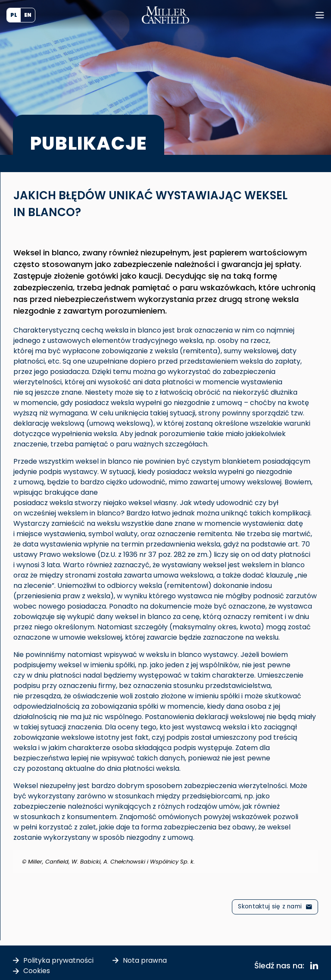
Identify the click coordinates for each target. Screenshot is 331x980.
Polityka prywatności (59, 960)
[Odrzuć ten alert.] (312, 855)
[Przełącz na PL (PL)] (14, 15)
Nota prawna (145, 960)
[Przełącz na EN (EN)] (28, 15)
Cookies (37, 970)
